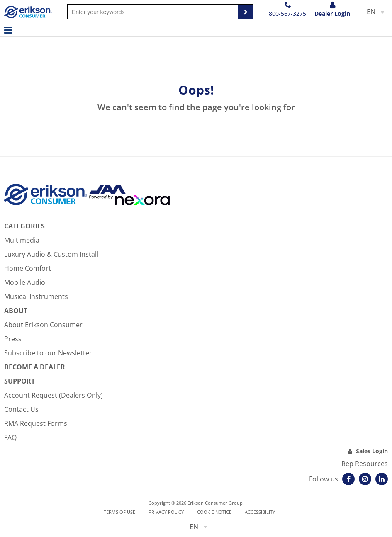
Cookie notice (214, 512)
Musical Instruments (36, 296)
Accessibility (260, 512)
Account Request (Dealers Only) (54, 395)
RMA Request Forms (36, 423)
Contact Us (21, 409)
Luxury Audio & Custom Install (51, 254)
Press (13, 339)
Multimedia (22, 240)
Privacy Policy (166, 512)
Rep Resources (365, 464)
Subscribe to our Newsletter (48, 353)
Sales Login (372, 451)
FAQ (10, 437)
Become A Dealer (35, 367)
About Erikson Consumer (43, 325)
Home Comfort (28, 268)
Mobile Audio (25, 282)
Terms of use (119, 512)
